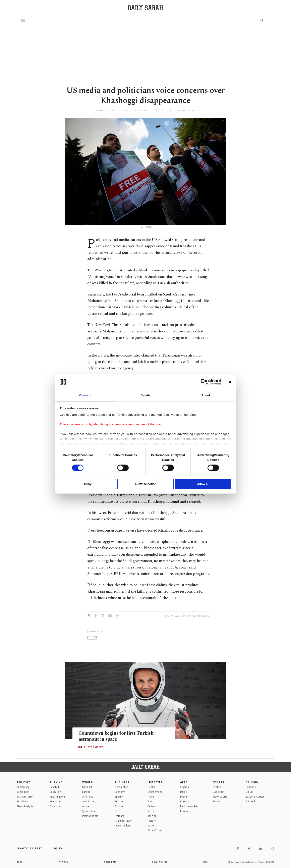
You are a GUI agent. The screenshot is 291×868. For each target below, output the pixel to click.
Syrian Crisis (89, 811)
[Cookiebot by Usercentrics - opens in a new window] (204, 382)
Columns (250, 787)
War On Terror (25, 797)
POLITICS (24, 782)
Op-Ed (249, 792)
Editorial (250, 801)
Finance (119, 801)
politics (92, 637)
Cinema (185, 787)
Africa (86, 806)
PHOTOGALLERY (94, 747)
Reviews (185, 811)
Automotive (122, 787)
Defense (120, 816)
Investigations (58, 797)
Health (151, 787)
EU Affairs (23, 801)
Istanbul (54, 787)
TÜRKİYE (56, 782)
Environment (155, 792)
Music (183, 792)
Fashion (152, 806)
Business (122, 782)
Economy (120, 792)
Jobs (20, 862)
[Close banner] (230, 382)
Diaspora (55, 806)
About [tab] (206, 395)
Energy (119, 797)
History (152, 821)
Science (152, 811)
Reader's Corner (255, 797)
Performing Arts (189, 806)
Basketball (219, 792)
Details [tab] (145, 395)
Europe (86, 792)
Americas (88, 797)
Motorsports (220, 797)
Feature (152, 826)
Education (55, 792)
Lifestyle (155, 782)
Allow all (203, 484)
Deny (88, 484)
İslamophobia (90, 816)
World (88, 782)
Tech (118, 811)
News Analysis (25, 806)
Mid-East (87, 787)
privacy (64, 862)
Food (151, 801)
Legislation (23, 792)
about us (110, 862)
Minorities (55, 801)
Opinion (252, 782)
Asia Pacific (89, 801)
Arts (184, 782)
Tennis (216, 801)
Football (217, 787)
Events (184, 797)
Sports (218, 782)
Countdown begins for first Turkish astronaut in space (117, 736)
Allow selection (145, 484)
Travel (151, 797)
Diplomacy (23, 787)
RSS (206, 862)
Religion (152, 816)
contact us (160, 862)
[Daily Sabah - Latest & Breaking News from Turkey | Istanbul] (145, 8)
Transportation (124, 821)
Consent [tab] (85, 395)
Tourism (120, 806)
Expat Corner (155, 830)
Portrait (185, 801)
